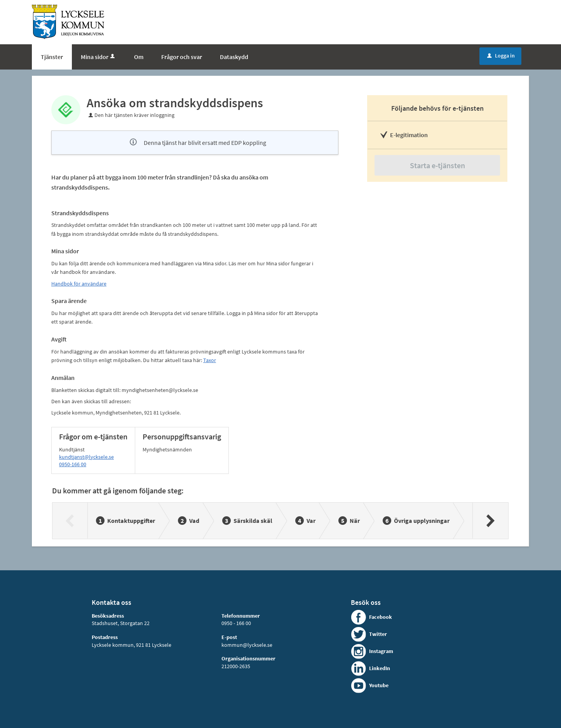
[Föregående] (70, 521)
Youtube (379, 685)
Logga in (501, 56)
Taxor (210, 360)
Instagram (381, 651)
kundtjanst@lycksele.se (86, 457)
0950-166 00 (73, 464)
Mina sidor (98, 57)
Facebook (381, 617)
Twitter (378, 634)
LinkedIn (380, 668)
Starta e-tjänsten (437, 165)
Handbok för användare (79, 284)
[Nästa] (490, 521)
